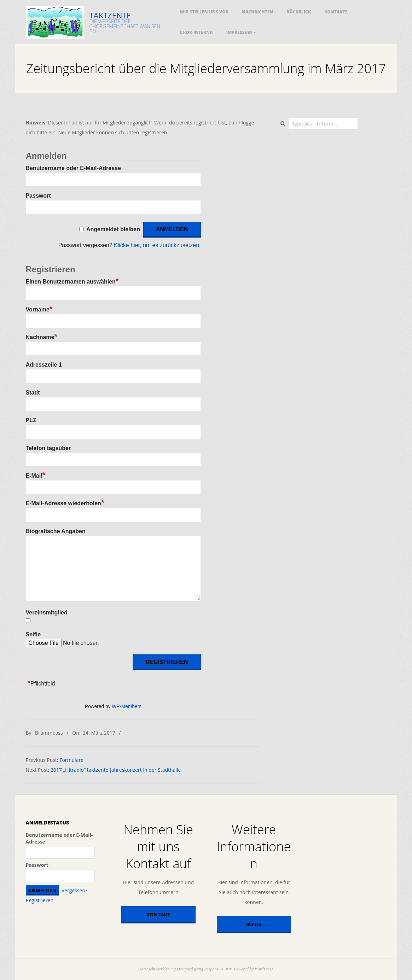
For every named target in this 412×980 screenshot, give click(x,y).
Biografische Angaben (56, 531)
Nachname (42, 337)
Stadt (33, 393)
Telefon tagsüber (48, 448)
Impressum (239, 32)
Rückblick (299, 12)
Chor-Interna (196, 32)
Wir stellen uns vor (204, 12)
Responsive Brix (218, 969)
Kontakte (336, 12)
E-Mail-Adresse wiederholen (65, 503)
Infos (254, 924)
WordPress (264, 969)
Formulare (71, 760)
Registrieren (40, 900)
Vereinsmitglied (47, 612)
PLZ (31, 420)
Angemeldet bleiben (113, 229)
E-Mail (36, 476)
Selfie (33, 634)
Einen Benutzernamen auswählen (72, 282)
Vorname (39, 310)
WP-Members (127, 707)
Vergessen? (74, 890)
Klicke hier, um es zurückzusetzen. (157, 245)
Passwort (38, 196)
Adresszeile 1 (44, 365)
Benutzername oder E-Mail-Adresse (73, 168)
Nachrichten (258, 12)
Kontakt (158, 914)
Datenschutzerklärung (157, 969)
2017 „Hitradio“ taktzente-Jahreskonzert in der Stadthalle (116, 770)
